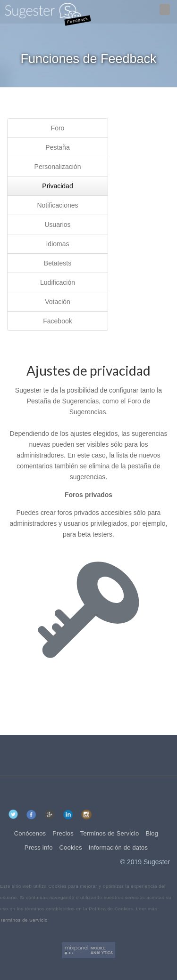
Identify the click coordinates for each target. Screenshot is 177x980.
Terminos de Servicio (24, 920)
